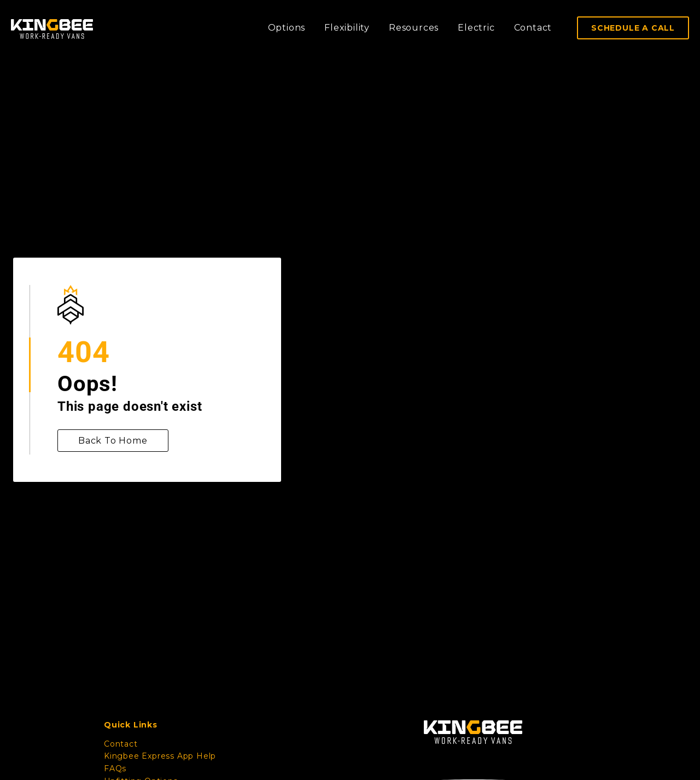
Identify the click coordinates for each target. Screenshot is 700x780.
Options (287, 28)
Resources (414, 28)
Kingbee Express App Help (160, 756)
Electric (476, 28)
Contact (533, 28)
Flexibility (347, 28)
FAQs (115, 769)
